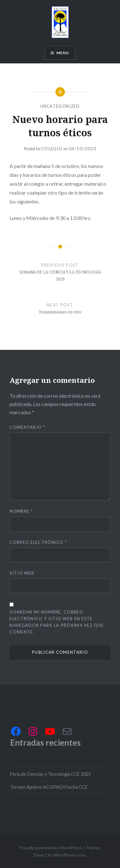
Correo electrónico (38, 542)
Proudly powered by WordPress (51, 848)
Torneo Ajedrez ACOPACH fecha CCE (49, 787)
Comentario (27, 427)
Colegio (52, 149)
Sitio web (22, 573)
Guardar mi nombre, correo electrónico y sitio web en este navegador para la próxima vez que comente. (57, 622)
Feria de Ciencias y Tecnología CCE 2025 (51, 774)
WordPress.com (70, 855)
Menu (63, 53)
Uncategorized (60, 106)
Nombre (21, 511)
